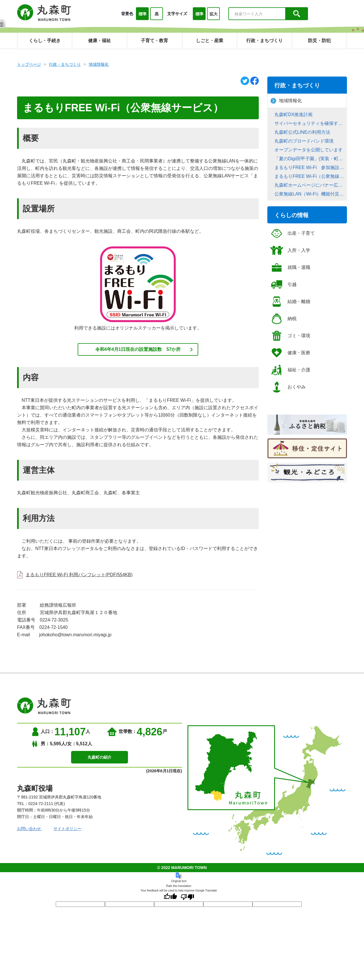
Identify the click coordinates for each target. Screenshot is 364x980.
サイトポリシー (67, 829)
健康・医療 (290, 353)
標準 (142, 14)
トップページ (29, 64)
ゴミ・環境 (290, 336)
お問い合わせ (30, 829)
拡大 (214, 14)
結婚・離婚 (290, 302)
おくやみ (288, 387)
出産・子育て (292, 233)
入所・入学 (290, 250)
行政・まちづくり (65, 64)
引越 (283, 285)
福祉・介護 (290, 370)
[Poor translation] (187, 897)
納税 (283, 319)
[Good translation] (170, 897)
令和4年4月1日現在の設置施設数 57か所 (138, 349)
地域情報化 (99, 64)
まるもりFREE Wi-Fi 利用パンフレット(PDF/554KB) (79, 575)
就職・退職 (290, 267)
